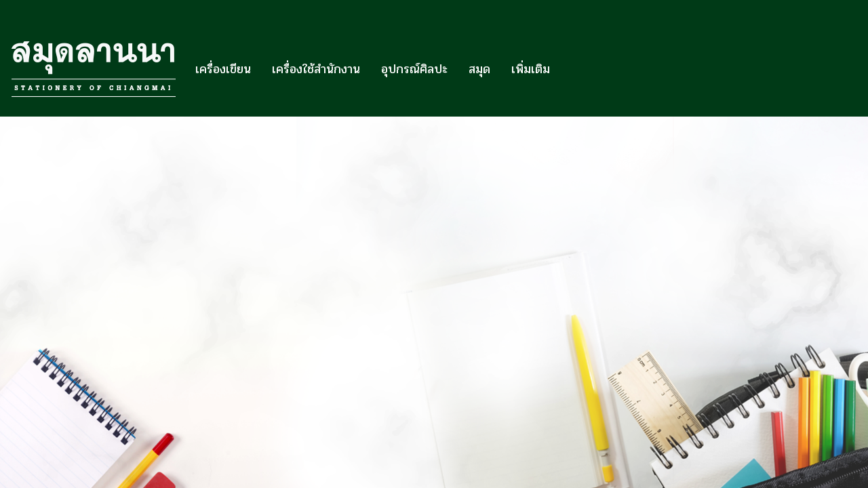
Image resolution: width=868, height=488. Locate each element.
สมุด (479, 69)
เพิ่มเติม (531, 69)
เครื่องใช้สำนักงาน (316, 69)
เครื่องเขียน (223, 69)
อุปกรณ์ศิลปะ (414, 69)
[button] (572, 69)
